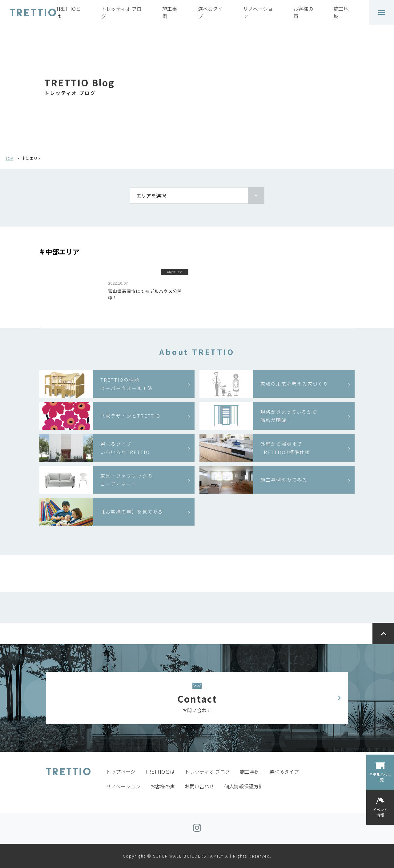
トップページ (121, 771)
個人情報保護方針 (244, 786)
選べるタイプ (284, 771)
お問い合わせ (199, 786)
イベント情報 (380, 812)
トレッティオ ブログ (207, 771)
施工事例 (250, 771)
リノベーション (123, 786)
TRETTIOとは (160, 771)
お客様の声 (163, 786)
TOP (9, 158)
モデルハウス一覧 (380, 777)
